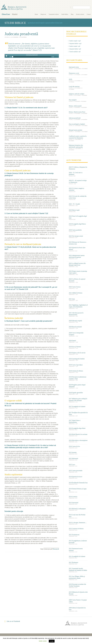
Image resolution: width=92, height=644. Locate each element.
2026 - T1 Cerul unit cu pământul (76, 173)
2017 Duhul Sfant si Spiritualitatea (75, 421)
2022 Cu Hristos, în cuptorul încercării (77, 280)
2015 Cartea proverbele (76, 471)
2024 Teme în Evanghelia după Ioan (78, 217)
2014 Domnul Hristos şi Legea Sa (78, 490)
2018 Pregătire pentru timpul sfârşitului (77, 386)
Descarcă (56, 549)
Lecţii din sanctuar (74, 87)
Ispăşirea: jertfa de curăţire (77, 94)
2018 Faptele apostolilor (76, 393)
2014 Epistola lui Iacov (76, 477)
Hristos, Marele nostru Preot (77, 112)
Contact (89, 14)
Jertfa (70, 79)
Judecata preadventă (75, 118)
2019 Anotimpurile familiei (77, 359)
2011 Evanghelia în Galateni (77, 556)
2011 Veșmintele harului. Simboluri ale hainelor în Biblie (78, 569)
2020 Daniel (72, 341)
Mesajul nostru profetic (76, 130)
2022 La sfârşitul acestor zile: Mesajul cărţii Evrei (77, 264)
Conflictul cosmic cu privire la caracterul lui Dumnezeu (78, 137)
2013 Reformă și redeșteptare (77, 509)
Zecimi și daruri (80, 14)
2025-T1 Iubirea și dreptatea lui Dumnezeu (78, 168)
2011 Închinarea (73, 562)
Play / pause (6, 56)
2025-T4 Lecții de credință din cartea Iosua (78, 197)
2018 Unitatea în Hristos (76, 371)
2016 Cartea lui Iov (74, 446)
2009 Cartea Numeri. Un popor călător (78, 601)
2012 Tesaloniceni (74, 535)
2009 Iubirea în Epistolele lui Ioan (77, 609)
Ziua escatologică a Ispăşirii (77, 124)
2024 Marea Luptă (74, 210)
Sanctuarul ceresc (74, 67)
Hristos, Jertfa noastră (75, 106)
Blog (72, 14)
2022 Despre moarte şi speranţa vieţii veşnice (78, 272)
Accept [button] (52, 641)
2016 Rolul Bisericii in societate (78, 434)
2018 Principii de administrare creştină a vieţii (78, 378)
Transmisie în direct (54, 14)
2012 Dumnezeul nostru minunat (76, 549)
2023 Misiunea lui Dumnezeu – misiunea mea (78, 243)
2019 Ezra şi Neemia (75, 347)
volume (57, 56)
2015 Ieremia (73, 452)
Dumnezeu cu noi (74, 73)
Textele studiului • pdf (74, 52)
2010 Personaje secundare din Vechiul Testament (77, 585)
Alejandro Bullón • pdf (74, 49)
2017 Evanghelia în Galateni (77, 407)
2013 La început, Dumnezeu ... (78, 523)
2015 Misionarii (73, 458)
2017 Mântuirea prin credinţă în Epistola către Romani (78, 400)
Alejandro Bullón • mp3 (75, 44)
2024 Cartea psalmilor (75, 230)
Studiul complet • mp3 (74, 41)
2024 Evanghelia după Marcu (77, 224)
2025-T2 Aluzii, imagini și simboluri (76, 189)
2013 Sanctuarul (73, 503)
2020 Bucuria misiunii (75, 327)
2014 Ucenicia (73, 497)
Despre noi (43, 14)
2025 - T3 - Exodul (74, 204)
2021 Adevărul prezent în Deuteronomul (76, 314)
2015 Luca (72, 465)
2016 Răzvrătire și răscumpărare (78, 440)
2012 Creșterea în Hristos (76, 529)
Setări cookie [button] (43, 641)
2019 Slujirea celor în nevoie (77, 353)
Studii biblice (65, 14)
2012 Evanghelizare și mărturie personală (78, 542)
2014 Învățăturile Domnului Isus (78, 483)
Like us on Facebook (12, 621)
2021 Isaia (72, 299)
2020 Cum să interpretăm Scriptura (76, 334)
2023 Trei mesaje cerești (76, 236)
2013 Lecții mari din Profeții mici (77, 516)
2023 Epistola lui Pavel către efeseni (77, 248)
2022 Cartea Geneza (75, 287)
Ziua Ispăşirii (73, 100)
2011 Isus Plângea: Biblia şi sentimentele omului (77, 577)
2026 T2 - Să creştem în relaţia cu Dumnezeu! (78, 181)
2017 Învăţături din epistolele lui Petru (78, 413)
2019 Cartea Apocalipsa (76, 365)
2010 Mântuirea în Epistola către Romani (78, 593)
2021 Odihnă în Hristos (76, 293)
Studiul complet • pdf (74, 46)
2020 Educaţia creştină (75, 321)
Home (36, 14)
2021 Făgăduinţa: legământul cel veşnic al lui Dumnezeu (78, 306)
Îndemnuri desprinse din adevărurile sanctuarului (76, 146)
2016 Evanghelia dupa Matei (77, 428)
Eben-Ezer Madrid (14, 7)
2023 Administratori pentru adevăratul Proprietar (77, 256)
